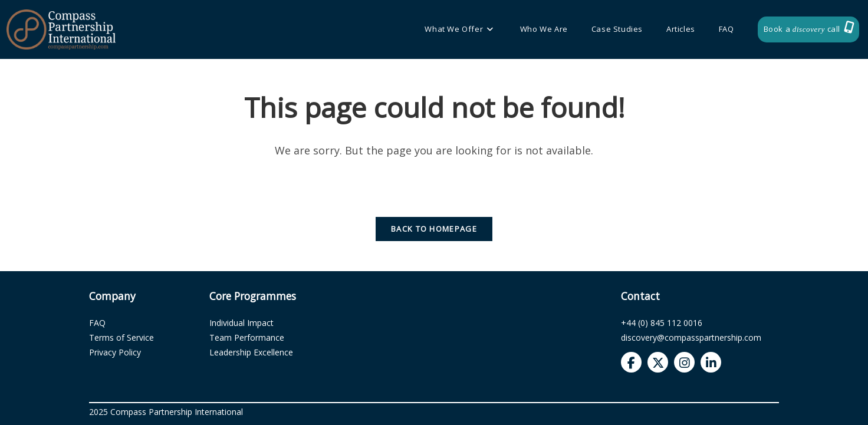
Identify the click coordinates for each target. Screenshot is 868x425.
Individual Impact (241, 323)
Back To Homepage (434, 229)
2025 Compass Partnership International (166, 412)
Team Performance (247, 337)
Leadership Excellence (251, 352)
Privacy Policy (115, 352)
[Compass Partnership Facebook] (631, 362)
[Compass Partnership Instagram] (684, 362)
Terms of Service (121, 337)
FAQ (97, 323)
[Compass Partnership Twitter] (658, 362)
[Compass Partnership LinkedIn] (711, 362)
